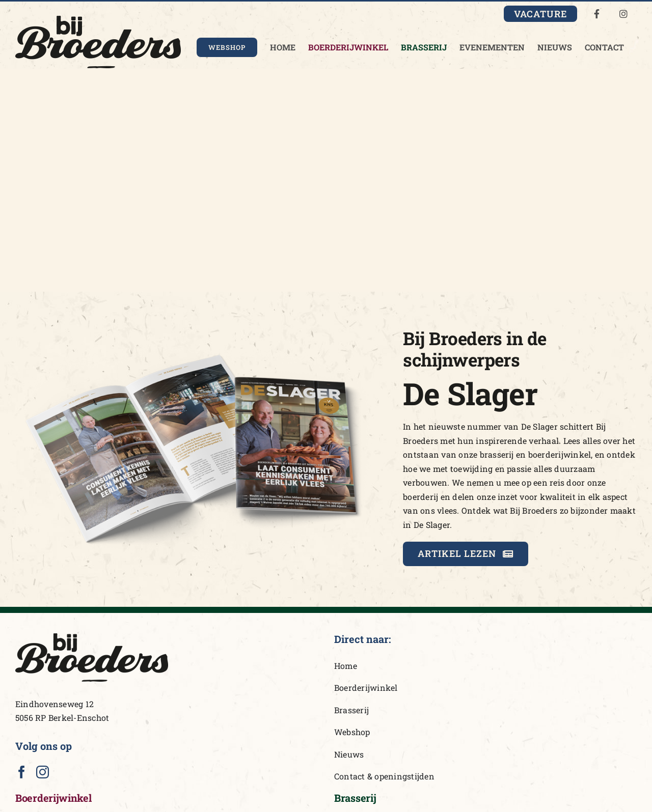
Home (346, 666)
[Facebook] (22, 772)
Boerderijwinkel (366, 688)
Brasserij (351, 710)
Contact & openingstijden (384, 776)
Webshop (352, 732)
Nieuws (349, 754)
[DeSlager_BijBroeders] (197, 327)
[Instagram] (43, 772)
